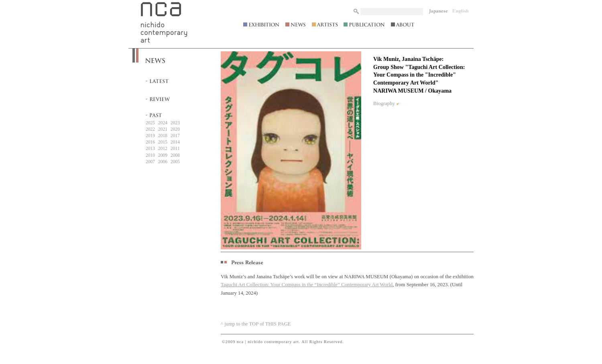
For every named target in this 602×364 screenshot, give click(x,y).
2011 (175, 148)
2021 (163, 129)
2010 (150, 155)
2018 (163, 135)
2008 (175, 155)
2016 (150, 142)
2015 (163, 142)
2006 (163, 162)
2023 (175, 123)
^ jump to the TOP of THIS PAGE (256, 324)
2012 (163, 148)
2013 (150, 148)
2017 (175, 135)
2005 (175, 162)
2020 (175, 129)
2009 (163, 155)
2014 (175, 142)
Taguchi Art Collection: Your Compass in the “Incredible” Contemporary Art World (307, 285)
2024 (163, 123)
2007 (150, 162)
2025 (150, 123)
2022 (150, 129)
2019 (150, 135)
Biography (384, 103)
